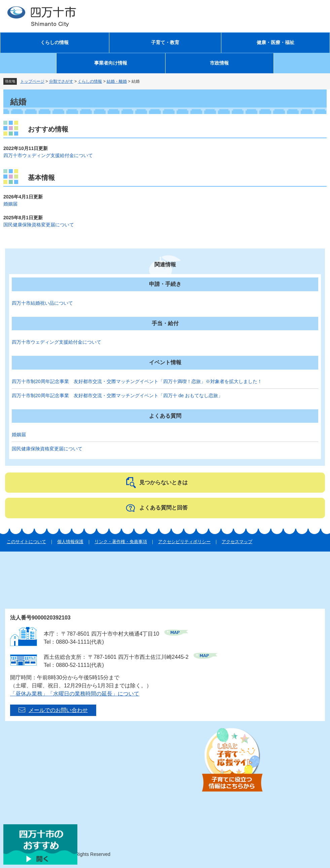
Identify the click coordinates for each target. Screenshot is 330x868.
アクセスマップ (237, 542)
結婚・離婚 (117, 81)
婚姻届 (10, 204)
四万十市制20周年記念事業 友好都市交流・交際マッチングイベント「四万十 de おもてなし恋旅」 (117, 395)
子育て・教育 (165, 43)
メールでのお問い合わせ (58, 710)
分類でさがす (61, 81)
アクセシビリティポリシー (184, 542)
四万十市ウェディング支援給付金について (48, 155)
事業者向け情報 (111, 63)
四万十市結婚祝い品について (42, 303)
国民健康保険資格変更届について (39, 225)
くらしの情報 (54, 43)
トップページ (32, 81)
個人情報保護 (70, 542)
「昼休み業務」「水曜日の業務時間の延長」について (75, 694)
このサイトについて (26, 542)
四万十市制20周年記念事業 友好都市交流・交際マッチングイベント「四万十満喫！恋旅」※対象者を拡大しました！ (137, 381)
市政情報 (219, 63)
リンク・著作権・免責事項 (121, 542)
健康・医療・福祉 (276, 43)
